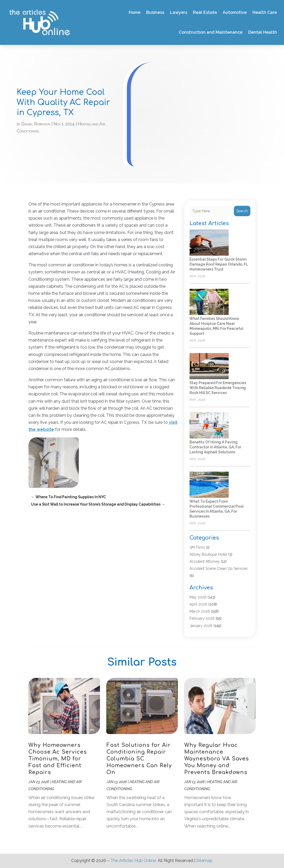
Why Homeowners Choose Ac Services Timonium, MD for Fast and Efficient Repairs (58, 759)
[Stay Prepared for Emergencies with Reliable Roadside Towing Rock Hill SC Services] (209, 366)
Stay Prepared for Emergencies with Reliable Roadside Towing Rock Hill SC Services (218, 388)
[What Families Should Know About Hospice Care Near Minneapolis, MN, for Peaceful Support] (209, 302)
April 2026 (198, 604)
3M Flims (197, 547)
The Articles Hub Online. (134, 861)
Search (242, 211)
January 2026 (201, 626)
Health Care (265, 12)
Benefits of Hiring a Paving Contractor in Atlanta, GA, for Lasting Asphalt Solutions (215, 447)
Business (155, 12)
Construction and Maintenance (211, 32)
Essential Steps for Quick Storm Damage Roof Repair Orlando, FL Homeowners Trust (219, 264)
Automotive (235, 12)
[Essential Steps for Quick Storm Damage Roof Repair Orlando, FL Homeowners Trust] (209, 243)
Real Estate (205, 12)
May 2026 (198, 597)
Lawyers (179, 12)
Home (135, 12)
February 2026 (202, 618)
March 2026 (200, 611)
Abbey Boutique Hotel (208, 554)
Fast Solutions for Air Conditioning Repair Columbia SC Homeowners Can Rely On (139, 759)
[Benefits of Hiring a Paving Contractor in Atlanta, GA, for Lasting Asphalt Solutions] (209, 426)
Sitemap (204, 861)
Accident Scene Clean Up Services (219, 568)
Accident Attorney (205, 561)
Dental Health (263, 32)
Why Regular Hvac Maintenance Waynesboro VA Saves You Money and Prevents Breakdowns (217, 759)
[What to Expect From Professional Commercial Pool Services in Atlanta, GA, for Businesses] (209, 485)
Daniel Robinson (36, 124)
